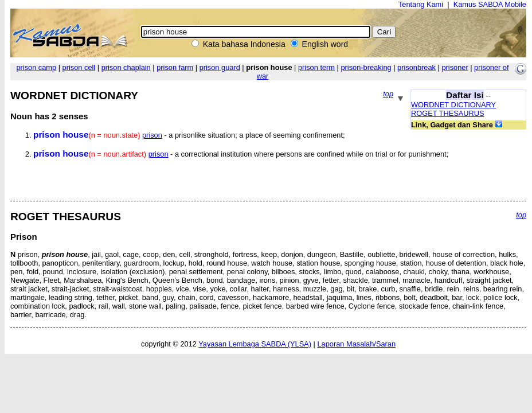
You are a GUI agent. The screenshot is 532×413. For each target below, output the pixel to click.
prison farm (175, 67)
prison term (316, 67)
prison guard (220, 67)
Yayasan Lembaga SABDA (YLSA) (255, 344)
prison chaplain (126, 67)
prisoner (455, 67)
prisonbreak (416, 67)
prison (152, 135)
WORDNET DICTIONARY (453, 105)
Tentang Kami (421, 4)
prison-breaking (366, 67)
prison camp (36, 67)
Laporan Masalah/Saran (356, 344)
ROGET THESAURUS (448, 113)
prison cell (79, 67)
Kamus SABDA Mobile (490, 4)
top (388, 94)
